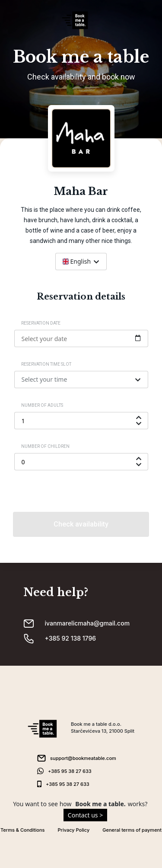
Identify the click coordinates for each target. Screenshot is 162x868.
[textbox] (81, 262)
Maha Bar (81, 191)
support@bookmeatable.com (83, 758)
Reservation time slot (46, 364)
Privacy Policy (74, 830)
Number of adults (42, 405)
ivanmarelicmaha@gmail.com (87, 623)
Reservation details (81, 297)
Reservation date (41, 323)
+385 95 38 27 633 (70, 771)
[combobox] (81, 262)
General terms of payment (132, 830)
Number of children (45, 446)
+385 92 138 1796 (71, 638)
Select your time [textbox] (44, 379)
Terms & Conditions (23, 830)
